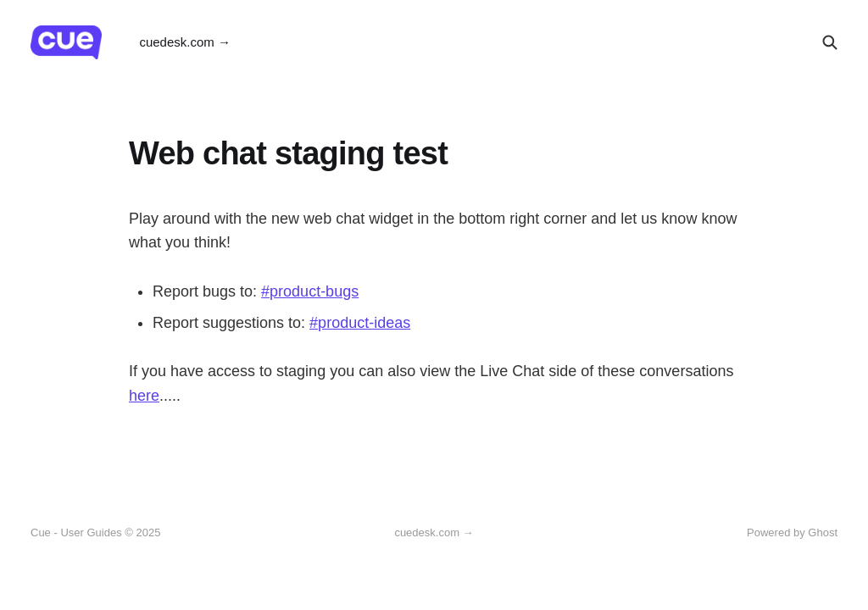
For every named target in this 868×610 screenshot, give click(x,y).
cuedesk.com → (185, 42)
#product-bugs (310, 291)
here (144, 396)
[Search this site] (830, 42)
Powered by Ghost (792, 532)
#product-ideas (360, 323)
